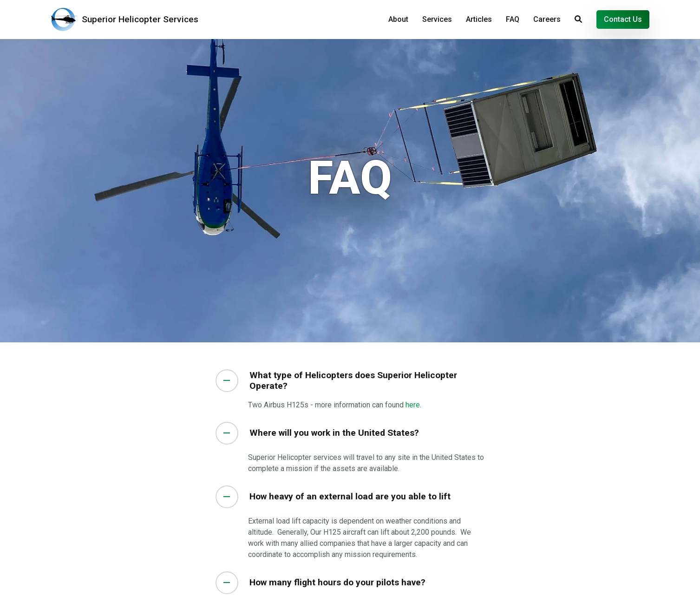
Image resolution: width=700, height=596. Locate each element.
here (413, 405)
